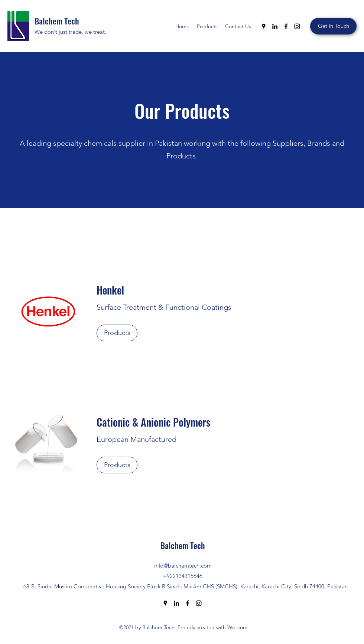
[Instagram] (297, 26)
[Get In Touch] (333, 26)
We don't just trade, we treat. (70, 32)
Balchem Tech (57, 21)
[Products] (117, 333)
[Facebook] (286, 26)
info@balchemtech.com (183, 566)
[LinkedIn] (275, 26)
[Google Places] (264, 26)
